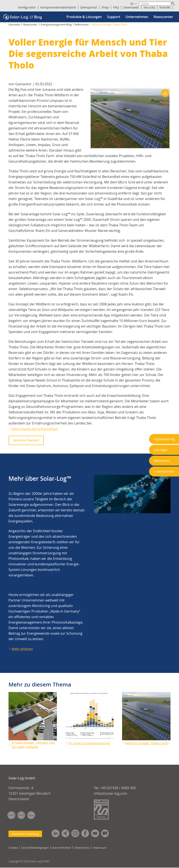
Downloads (131, 7)
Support (114, 17)
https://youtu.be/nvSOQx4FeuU (37, 429)
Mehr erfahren (23, 649)
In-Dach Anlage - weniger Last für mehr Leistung (31, 745)
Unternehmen (137, 17)
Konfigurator (27, 7)
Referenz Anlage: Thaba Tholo (144, 745)
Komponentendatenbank (58, 7)
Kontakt (165, 7)
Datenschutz (82, 848)
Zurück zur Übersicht (26, 440)
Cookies (13, 848)
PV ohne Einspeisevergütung (84, 745)
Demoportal (89, 7)
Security (149, 7)
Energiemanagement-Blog (56, 24)
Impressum (100, 848)
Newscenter (163, 17)
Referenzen (82, 24)
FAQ (116, 7)
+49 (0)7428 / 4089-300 (118, 788)
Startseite (14, 24)
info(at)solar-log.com (111, 793)
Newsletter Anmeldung (25, 834)
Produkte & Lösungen (84, 17)
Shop (105, 7)
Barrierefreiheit (62, 848)
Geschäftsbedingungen (35, 848)
